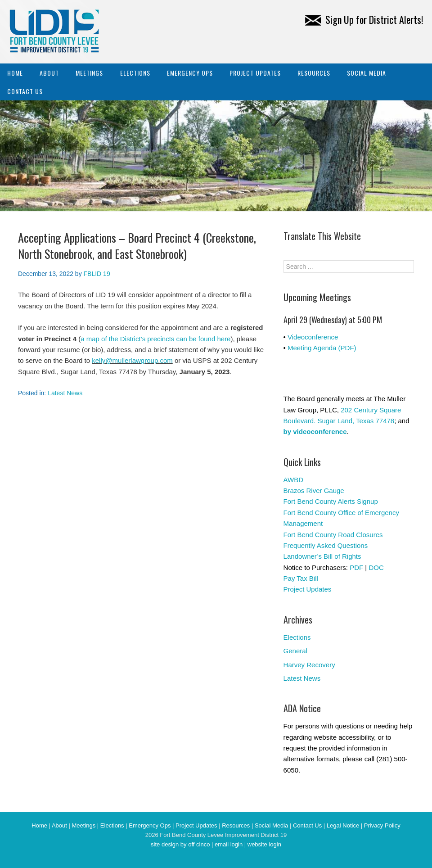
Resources (314, 73)
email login (229, 844)
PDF (356, 567)
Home (15, 73)
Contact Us (25, 91)
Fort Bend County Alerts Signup (331, 501)
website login (264, 844)
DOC (376, 567)
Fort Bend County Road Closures (333, 535)
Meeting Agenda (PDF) (322, 348)
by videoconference (315, 432)
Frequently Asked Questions (326, 545)
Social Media (367, 73)
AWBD (293, 480)
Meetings (89, 73)
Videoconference (313, 337)
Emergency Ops (190, 73)
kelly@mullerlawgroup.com (132, 360)
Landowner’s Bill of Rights (322, 556)
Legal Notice (343, 825)
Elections (135, 73)
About (49, 73)
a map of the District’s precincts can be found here (155, 339)
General (295, 651)
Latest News (65, 393)
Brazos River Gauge (314, 491)
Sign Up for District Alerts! (364, 19)
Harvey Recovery (309, 665)
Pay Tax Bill (301, 578)
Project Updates (255, 73)
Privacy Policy (382, 825)
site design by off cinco (180, 844)
